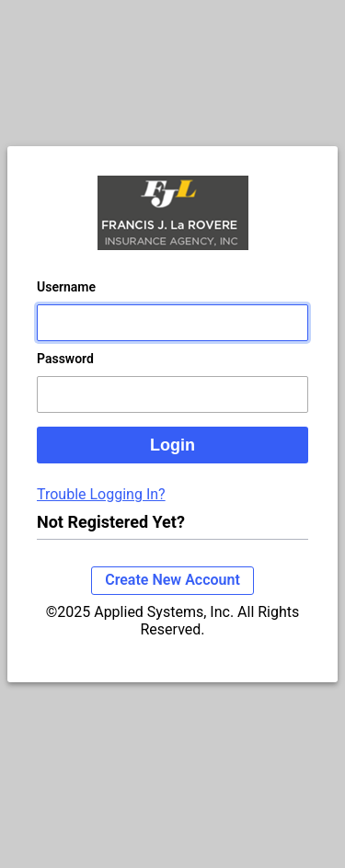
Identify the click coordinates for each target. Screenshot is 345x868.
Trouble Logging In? (101, 494)
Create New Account (172, 580)
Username (66, 287)
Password (65, 359)
